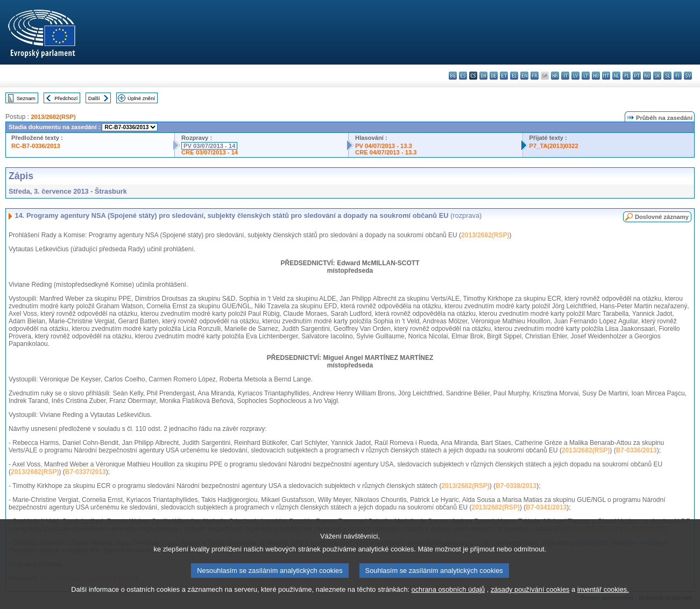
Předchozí (66, 98)
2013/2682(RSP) (53, 117)
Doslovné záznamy (662, 217)
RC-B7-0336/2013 (36, 146)
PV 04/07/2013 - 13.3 (384, 146)
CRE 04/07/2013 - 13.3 (386, 152)
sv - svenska (688, 76)
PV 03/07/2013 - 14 (209, 146)
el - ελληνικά (514, 76)
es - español (463, 76)
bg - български (453, 76)
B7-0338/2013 (516, 486)
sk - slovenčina (657, 76)
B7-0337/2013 (86, 472)
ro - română (647, 76)
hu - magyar (596, 76)
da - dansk (483, 76)
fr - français (535, 76)
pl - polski (627, 76)
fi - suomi (678, 76)
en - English (524, 76)
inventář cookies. (603, 601)
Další (94, 98)
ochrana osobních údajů (448, 601)
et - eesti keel (504, 76)
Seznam (26, 98)
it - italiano (565, 76)
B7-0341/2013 (546, 507)
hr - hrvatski (555, 76)
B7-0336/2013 (637, 450)
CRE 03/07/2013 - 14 (210, 152)
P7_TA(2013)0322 (554, 146)
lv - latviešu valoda (575, 76)
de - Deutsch (494, 76)
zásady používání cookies (530, 601)
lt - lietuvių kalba (586, 76)
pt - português (637, 76)
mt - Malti (606, 76)
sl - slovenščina (667, 76)
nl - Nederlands (616, 76)
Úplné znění (141, 98)
